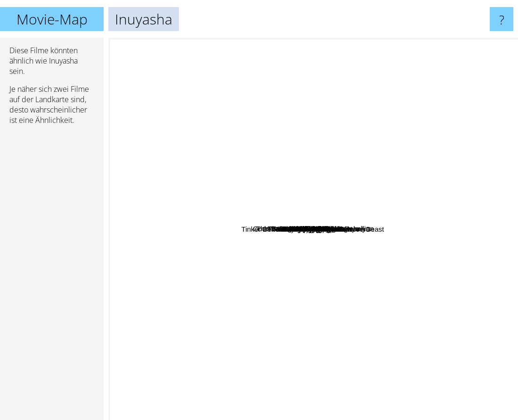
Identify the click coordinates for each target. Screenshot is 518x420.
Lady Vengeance (204, 215)
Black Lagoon (204, 206)
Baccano (434, 122)
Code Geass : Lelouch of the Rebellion (399, 92)
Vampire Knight (240, 157)
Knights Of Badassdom (393, 179)
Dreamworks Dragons (263, 109)
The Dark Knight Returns (346, 335)
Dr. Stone (220, 342)
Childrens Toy (351, 195)
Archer (280, 68)
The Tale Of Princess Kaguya (395, 107)
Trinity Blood (291, 128)
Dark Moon (307, 185)
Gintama (333, 96)
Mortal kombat (280, 312)
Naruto (385, 271)
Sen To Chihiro (256, 341)
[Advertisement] (52, 276)
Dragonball (418, 164)
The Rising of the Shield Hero (355, 344)
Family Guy (240, 356)
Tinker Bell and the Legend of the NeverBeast (263, 229)
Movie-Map (52, 19)
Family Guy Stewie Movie (384, 245)
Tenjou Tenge (272, 290)
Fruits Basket (367, 354)
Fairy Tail (444, 230)
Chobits (220, 248)
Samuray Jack (401, 157)
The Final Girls (276, 172)
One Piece (221, 262)
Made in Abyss (441, 259)
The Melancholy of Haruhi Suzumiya (249, 141)
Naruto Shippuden (402, 304)
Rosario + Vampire (242, 253)
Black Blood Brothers (312, 323)
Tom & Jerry (204, 313)
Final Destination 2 (445, 311)
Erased (187, 168)
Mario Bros (344, 284)
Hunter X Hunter (316, 352)
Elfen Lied (320, 158)
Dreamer (247, 317)
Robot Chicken (283, 192)
